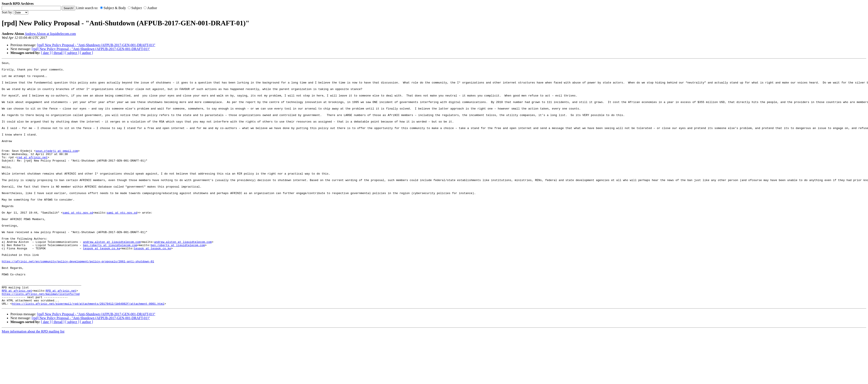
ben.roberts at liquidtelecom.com (110, 282)
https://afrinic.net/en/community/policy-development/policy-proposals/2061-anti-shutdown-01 (78, 302)
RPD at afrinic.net (17, 337)
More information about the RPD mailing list (33, 380)
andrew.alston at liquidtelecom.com (112, 278)
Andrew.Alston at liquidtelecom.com (50, 34)
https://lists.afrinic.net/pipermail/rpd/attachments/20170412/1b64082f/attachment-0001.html (88, 352)
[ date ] (46, 53)
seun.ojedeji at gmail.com (57, 169)
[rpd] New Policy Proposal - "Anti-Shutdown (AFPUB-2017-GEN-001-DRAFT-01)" (96, 45)
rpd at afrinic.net (32, 177)
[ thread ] (58, 53)
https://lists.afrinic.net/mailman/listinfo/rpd (41, 341)
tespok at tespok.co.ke (102, 286)
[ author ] (87, 53)
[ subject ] (72, 53)
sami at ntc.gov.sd (78, 243)
